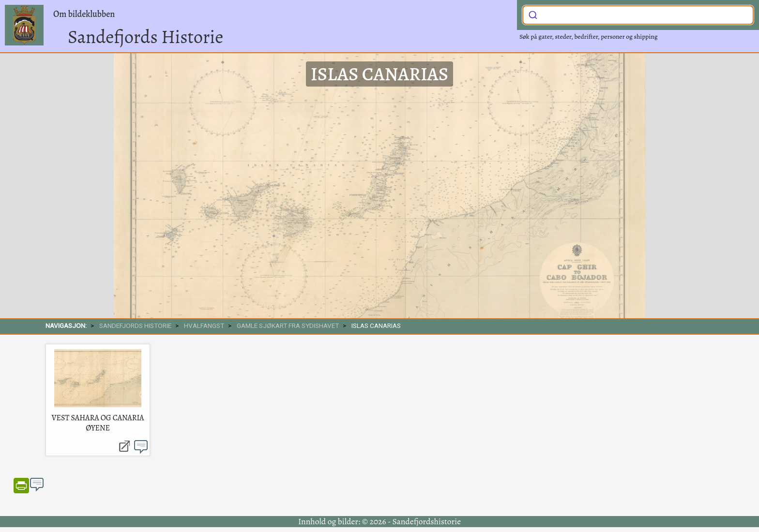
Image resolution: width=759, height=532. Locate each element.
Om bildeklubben (84, 14)
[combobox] (638, 15)
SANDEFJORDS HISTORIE (135, 325)
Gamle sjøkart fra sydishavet (288, 325)
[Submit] (533, 14)
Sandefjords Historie (145, 37)
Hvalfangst (204, 325)
